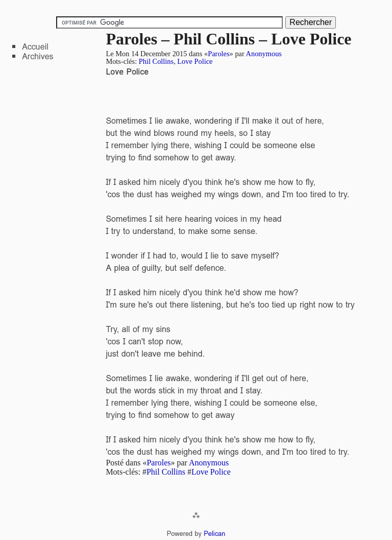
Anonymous (264, 54)
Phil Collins (156, 61)
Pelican (214, 534)
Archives (38, 56)
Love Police (195, 61)
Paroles (218, 54)
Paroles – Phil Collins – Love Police (228, 39)
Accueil (35, 47)
